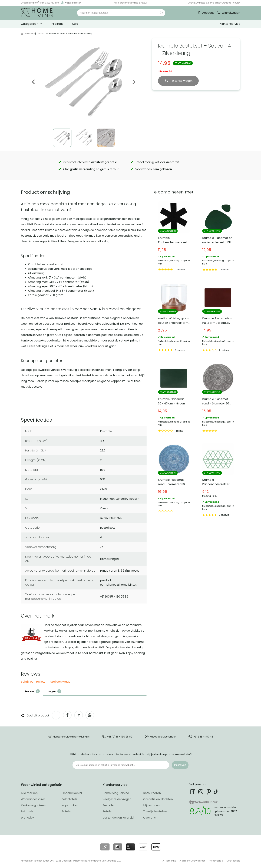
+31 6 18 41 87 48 (203, 737)
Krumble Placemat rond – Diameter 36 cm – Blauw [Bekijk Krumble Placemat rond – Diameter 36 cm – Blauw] (174, 480)
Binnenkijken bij (72, 793)
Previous (34, 82)
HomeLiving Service (116, 793)
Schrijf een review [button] (33, 682)
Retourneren (152, 793)
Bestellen (109, 805)
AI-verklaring (169, 861)
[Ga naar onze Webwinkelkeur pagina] (70, 3)
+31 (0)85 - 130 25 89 (120, 737)
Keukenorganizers (33, 805)
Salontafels (69, 799)
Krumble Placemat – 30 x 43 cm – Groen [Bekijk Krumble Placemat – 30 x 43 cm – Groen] (174, 398)
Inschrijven (180, 765)
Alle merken (29, 793)
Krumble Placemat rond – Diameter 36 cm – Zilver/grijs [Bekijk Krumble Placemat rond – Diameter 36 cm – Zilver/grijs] (218, 398)
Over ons (149, 818)
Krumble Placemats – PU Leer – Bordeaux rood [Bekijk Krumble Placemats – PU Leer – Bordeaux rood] (218, 317)
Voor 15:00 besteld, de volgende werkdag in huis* (214, 3)
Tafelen (40, 34)
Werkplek (28, 818)
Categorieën (30, 24)
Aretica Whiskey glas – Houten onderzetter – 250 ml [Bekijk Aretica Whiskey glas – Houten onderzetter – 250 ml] (174, 317)
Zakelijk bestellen (155, 811)
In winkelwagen (182, 81)
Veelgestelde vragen (117, 799)
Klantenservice (230, 24)
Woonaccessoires (33, 799)
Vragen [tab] (52, 691)
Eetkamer (30, 34)
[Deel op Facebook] (67, 715)
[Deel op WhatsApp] (90, 715)
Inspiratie (57, 24)
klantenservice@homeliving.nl (71, 737)
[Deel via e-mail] (79, 715)
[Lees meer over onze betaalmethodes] (105, 847)
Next (134, 82)
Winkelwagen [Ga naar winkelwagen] (231, 13)
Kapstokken (70, 805)
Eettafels (27, 811)
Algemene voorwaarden (193, 861)
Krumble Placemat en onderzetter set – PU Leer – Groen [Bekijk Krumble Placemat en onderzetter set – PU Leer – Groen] (218, 237)
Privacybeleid (216, 861)
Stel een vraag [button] (60, 682)
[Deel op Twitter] (56, 715)
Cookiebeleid (233, 861)
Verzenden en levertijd (118, 818)
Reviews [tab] (29, 691)
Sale (75, 24)
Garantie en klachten (158, 799)
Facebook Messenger (163, 737)
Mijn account (152, 805)
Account (208, 13)
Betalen (108, 811)
